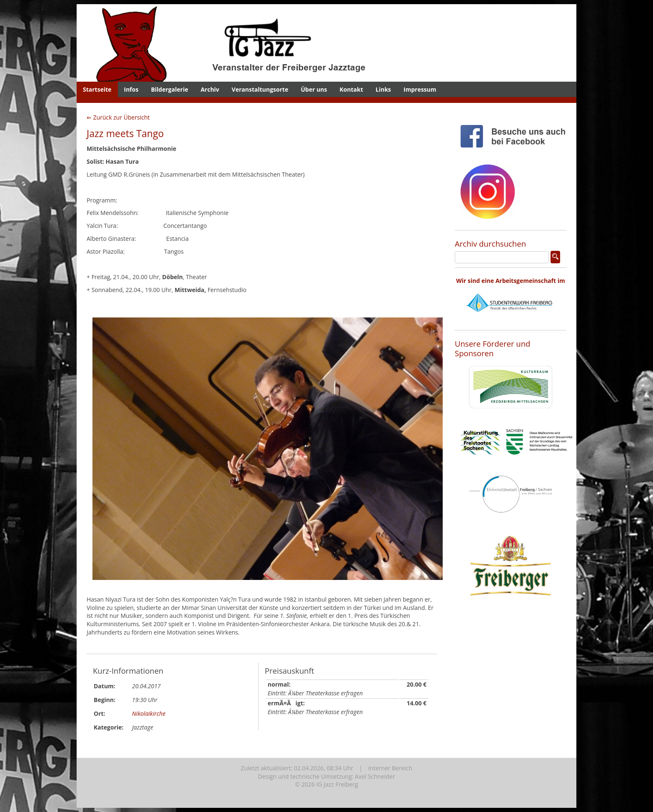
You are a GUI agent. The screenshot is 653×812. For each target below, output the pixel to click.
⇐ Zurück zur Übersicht (118, 117)
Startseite (97, 89)
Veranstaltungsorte (260, 89)
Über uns (314, 89)
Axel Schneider (375, 776)
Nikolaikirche (149, 713)
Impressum (420, 89)
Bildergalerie (169, 89)
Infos (131, 89)
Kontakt (351, 89)
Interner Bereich (390, 768)
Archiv (210, 89)
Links (383, 89)
